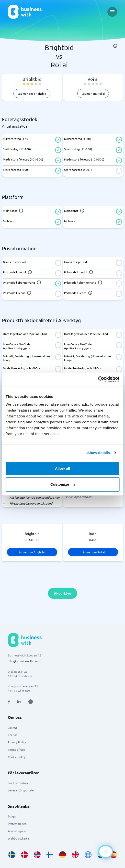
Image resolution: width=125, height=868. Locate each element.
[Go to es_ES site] (114, 855)
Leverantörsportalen (22, 790)
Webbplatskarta (18, 838)
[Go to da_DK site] (24, 855)
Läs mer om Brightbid (32, 93)
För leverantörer (19, 783)
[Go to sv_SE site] (12, 855)
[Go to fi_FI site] (50, 855)
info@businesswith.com (24, 661)
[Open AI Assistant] (31, 702)
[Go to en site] (88, 855)
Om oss (13, 727)
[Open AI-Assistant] (106, 852)
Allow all (63, 468)
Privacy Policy (17, 742)
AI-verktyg (62, 593)
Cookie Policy (17, 757)
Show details (99, 453)
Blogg (12, 816)
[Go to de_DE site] (63, 855)
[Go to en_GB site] (75, 855)
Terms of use (16, 749)
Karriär (12, 735)
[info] (115, 46)
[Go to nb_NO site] (37, 855)
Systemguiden (17, 824)
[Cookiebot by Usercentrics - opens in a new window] (98, 379)
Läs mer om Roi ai (93, 93)
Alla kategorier (18, 831)
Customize (63, 484)
